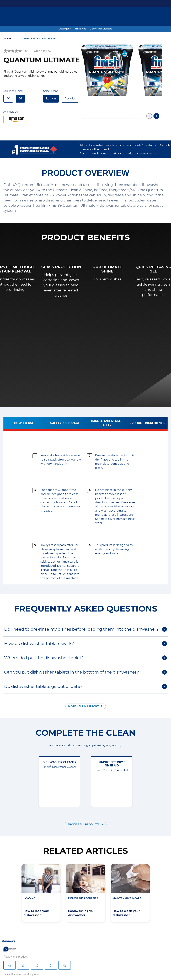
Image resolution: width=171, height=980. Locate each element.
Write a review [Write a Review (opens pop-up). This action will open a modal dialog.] (42, 51)
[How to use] (24, 424)
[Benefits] (79, 17)
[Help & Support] (134, 17)
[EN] (153, 17)
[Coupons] (115, 17)
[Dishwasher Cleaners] (101, 29)
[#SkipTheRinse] (97, 17)
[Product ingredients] (147, 424)
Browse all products (84, 824)
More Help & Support (84, 706)
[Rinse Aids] (81, 29)
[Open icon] (164, 17)
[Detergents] (65, 29)
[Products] (37, 17)
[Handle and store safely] (106, 424)
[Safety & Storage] (65, 424)
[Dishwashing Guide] (58, 17)
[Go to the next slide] (156, 116)
